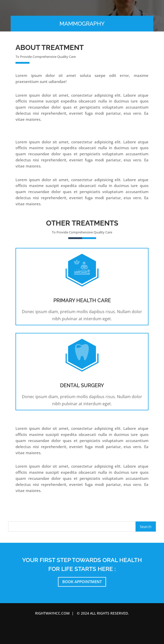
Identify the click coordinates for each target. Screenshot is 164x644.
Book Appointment (82, 582)
